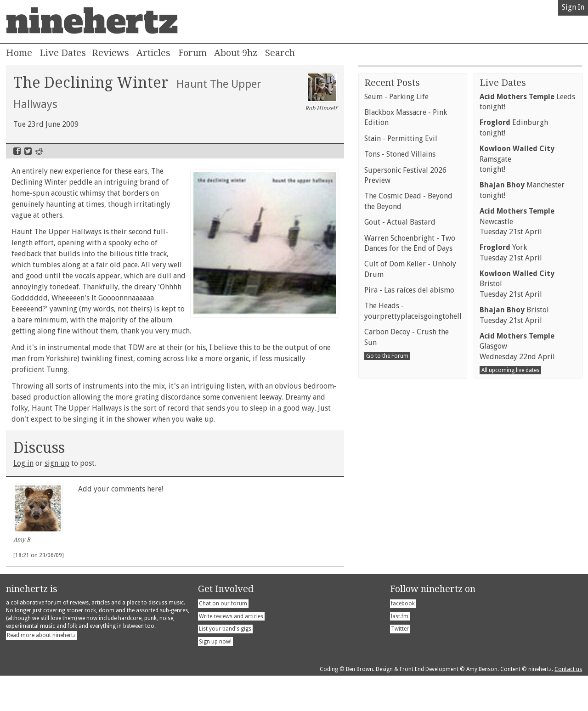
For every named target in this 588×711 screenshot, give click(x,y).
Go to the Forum (387, 580)
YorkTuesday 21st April (511, 477)
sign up (57, 463)
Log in (23, 463)
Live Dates (63, 53)
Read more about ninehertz (41, 670)
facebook (403, 638)
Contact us (568, 704)
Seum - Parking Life (396, 321)
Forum (192, 53)
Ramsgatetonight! (517, 383)
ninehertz (92, 22)
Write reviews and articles (231, 651)
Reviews (110, 53)
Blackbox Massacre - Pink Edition (406, 341)
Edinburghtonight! (514, 352)
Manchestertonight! (522, 414)
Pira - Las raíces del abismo (409, 514)
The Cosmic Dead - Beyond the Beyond (408, 425)
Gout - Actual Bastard (400, 446)
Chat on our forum (223, 638)
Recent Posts (392, 307)
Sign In (573, 7)
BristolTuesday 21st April (517, 508)
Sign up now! (215, 677)
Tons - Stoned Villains (400, 378)
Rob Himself (321, 92)
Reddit (39, 151)
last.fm (400, 651)
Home (19, 53)
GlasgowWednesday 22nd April (517, 570)
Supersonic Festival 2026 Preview (405, 399)
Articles (153, 53)
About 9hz (236, 53)
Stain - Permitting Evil (401, 363)
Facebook (17, 151)
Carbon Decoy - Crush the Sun (407, 561)
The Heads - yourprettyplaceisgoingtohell (413, 535)
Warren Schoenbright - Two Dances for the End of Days (410, 467)
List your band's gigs (225, 664)
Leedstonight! (527, 326)
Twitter (28, 151)
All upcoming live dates (510, 594)
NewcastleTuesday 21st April (517, 446)
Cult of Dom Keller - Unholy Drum (410, 493)
